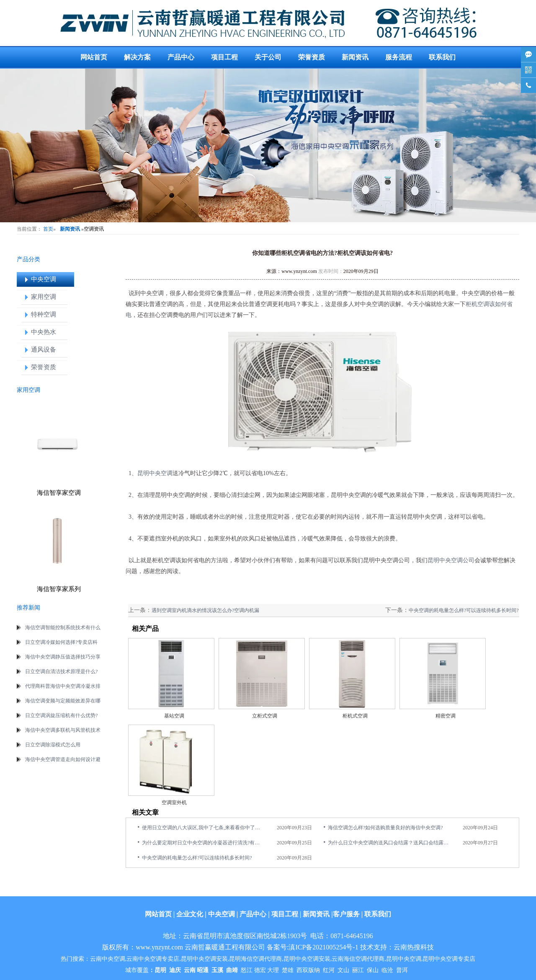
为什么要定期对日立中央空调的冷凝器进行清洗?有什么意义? (203, 843)
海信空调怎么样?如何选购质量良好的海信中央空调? (385, 828)
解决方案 (137, 57)
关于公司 (268, 57)
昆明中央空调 (155, 473)
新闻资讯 (355, 57)
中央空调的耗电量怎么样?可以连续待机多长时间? (464, 610)
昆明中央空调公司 (451, 560)
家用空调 (44, 297)
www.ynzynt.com (299, 271)
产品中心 (181, 57)
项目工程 (224, 57)
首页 (48, 229)
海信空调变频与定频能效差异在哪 (63, 701)
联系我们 (442, 57)
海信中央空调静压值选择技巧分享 (63, 657)
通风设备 (44, 350)
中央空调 (44, 279)
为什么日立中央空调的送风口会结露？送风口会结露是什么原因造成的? (389, 843)
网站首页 (94, 57)
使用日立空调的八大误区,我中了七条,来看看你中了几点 (203, 828)
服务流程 (399, 57)
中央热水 (44, 332)
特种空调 (44, 314)
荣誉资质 (312, 57)
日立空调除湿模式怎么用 (53, 745)
